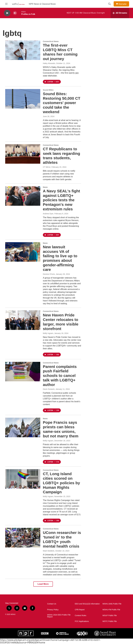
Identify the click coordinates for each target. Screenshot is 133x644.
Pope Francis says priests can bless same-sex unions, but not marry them (61, 429)
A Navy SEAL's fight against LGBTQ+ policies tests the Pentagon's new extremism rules (61, 200)
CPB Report (80, 610)
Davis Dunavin (49, 389)
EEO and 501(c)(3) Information (87, 604)
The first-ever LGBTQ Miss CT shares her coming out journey (60, 52)
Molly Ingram (48, 333)
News (45, 187)
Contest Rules (81, 616)
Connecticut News (51, 41)
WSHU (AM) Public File (112, 604)
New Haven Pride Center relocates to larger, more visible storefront (61, 322)
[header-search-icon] (109, 4)
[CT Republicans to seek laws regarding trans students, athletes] (23, 154)
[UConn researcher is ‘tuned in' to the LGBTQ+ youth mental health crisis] (23, 538)
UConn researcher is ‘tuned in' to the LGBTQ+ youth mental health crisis (62, 539)
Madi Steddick (49, 551)
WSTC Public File (110, 621)
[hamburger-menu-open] (6, 4)
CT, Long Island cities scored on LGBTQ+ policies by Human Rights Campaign (61, 483)
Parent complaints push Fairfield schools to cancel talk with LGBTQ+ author (60, 376)
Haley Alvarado (49, 63)
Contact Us (52, 604)
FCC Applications (82, 621)
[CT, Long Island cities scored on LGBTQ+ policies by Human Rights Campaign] (23, 479)
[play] (7, 13)
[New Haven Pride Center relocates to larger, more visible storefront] (23, 320)
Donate (122, 4)
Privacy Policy (53, 610)
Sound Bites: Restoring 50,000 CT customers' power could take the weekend (62, 103)
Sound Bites (48, 90)
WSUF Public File (110, 616)
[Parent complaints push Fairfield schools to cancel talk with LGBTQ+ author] (23, 372)
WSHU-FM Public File (111, 610)
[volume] (15, 13)
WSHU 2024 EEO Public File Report (59, 616)
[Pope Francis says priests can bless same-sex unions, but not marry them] (23, 427)
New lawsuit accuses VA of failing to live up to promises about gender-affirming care (60, 258)
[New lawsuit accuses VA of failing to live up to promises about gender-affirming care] (23, 252)
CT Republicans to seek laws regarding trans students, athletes (61, 156)
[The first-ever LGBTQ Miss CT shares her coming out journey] (23, 50)
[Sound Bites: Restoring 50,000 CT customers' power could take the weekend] (23, 99)
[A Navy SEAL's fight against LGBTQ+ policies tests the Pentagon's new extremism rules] (23, 196)
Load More (43, 584)
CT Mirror (47, 167)
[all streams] (120, 13)
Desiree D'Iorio (49, 274)
